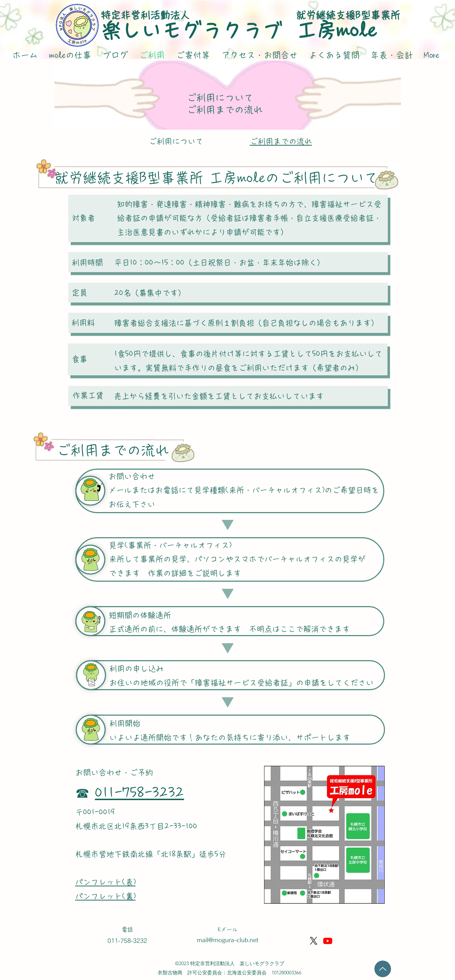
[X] (314, 941)
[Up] (383, 969)
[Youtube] (328, 941)
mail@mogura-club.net (228, 940)
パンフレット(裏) (106, 896)
